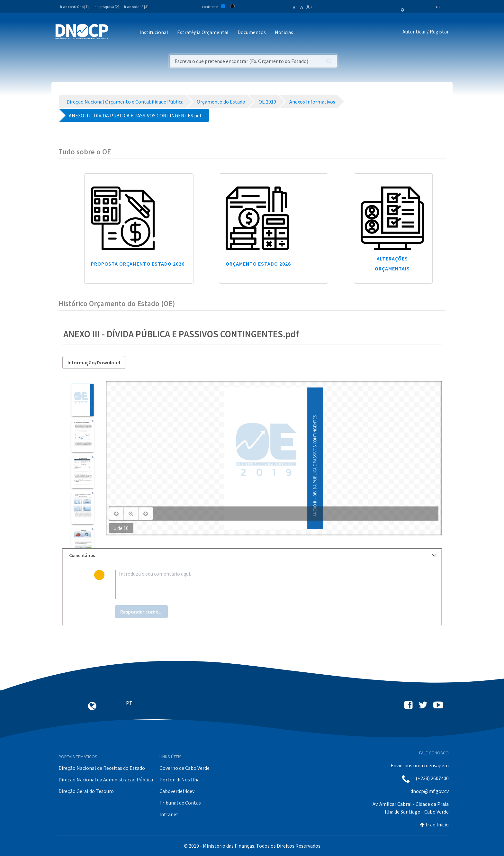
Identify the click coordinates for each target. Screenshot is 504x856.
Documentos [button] (252, 32)
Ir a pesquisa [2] (106, 7)
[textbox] (262, 584)
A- (295, 7)
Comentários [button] (253, 555)
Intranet (169, 814)
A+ (310, 7)
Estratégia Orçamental (203, 32)
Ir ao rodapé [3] (136, 7)
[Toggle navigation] (117, 33)
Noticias (284, 32)
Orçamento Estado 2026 (258, 264)
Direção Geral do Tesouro (86, 791)
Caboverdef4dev (177, 791)
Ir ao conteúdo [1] (74, 7)
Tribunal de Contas (180, 803)
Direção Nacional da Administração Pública (106, 779)
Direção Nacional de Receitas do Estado (102, 768)
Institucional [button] (154, 32)
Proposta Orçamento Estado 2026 (138, 264)
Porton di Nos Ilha (180, 779)
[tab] (252, 555)
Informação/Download (94, 362)
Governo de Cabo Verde (184, 768)
